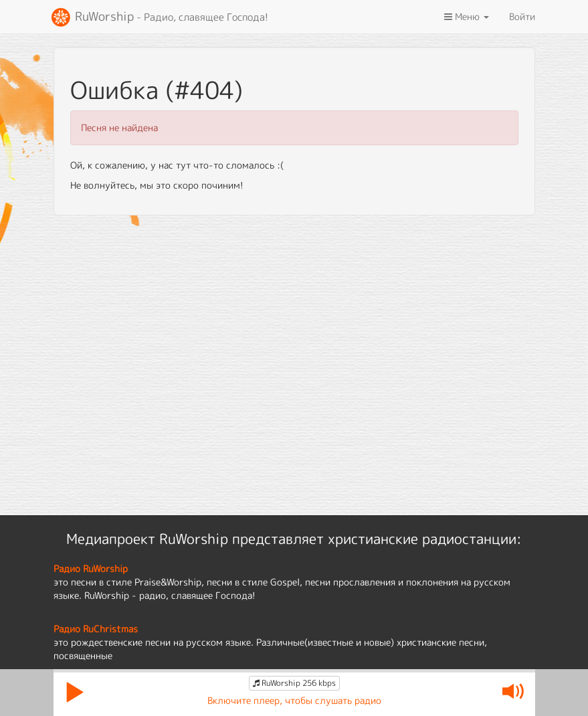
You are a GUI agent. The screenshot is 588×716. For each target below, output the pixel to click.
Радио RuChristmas (96, 629)
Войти (522, 16)
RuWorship (159, 17)
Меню (467, 16)
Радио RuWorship (91, 568)
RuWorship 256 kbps (294, 683)
